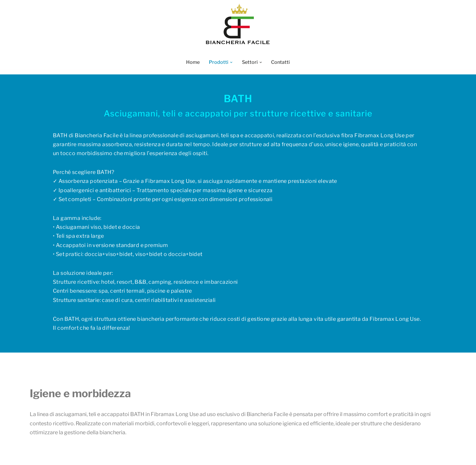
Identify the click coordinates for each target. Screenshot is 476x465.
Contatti (280, 62)
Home (193, 62)
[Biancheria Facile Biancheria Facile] (238, 24)
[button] (231, 62)
